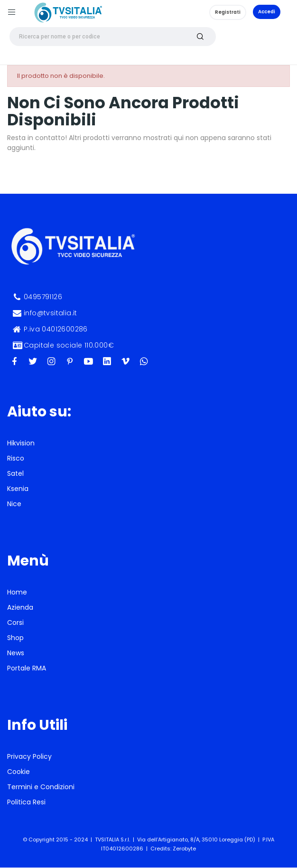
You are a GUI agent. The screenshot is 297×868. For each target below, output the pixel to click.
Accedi (267, 12)
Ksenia (18, 489)
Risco (16, 458)
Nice (14, 504)
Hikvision (21, 443)
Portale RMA (27, 668)
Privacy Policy (29, 756)
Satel (15, 473)
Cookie (19, 772)
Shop (15, 638)
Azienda (20, 607)
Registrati (228, 12)
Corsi (15, 623)
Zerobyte (184, 849)
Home (17, 592)
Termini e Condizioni (41, 787)
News (16, 653)
